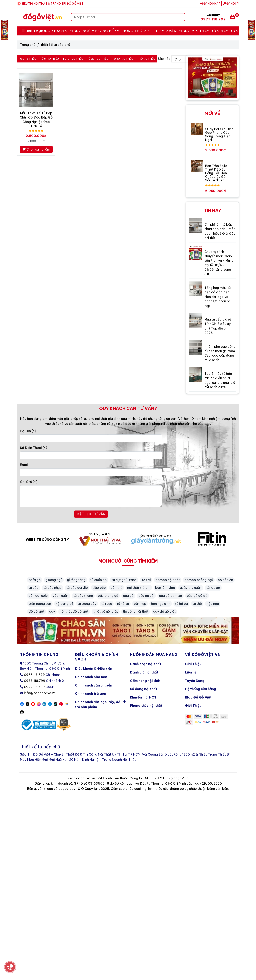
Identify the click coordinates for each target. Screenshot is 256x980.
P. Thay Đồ (207, 31)
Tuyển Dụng (195, 681)
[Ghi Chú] (91, 496)
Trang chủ (28, 45)
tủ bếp (34, 588)
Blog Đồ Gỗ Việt (198, 697)
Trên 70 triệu (146, 59)
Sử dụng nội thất (144, 689)
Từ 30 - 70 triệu (123, 59)
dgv (52, 611)
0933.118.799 (35, 681)
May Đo (229, 31)
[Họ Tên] (91, 438)
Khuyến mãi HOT (143, 697)
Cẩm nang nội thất (145, 681)
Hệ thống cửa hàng (200, 689)
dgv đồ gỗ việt (164, 611)
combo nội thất (168, 580)
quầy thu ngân (191, 588)
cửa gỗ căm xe (170, 596)
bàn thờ (116, 588)
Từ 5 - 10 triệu (49, 59)
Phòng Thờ (133, 31)
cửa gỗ (128, 596)
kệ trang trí (64, 604)
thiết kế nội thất (106, 611)
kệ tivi (146, 580)
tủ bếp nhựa (52, 588)
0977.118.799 (34, 675)
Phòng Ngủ (81, 31)
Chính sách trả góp (91, 694)
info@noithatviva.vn (40, 693)
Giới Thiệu (193, 664)
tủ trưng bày (87, 604)
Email (24, 465)
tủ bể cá (181, 604)
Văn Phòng (181, 31)
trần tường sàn (40, 604)
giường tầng (76, 580)
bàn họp (140, 604)
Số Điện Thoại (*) (33, 448)
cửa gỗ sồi (146, 596)
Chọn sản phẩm (36, 149)
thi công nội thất (136, 611)
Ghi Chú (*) (29, 482)
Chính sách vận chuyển (94, 685)
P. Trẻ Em (157, 31)
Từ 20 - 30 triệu (98, 59)
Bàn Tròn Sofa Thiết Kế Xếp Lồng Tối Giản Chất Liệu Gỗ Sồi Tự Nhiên (216, 173)
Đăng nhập (210, 4)
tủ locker (213, 588)
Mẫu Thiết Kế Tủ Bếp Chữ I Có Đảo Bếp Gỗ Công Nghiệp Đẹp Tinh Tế (36, 120)
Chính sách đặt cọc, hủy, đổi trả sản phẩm (100, 704)
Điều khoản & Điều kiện (94, 668)
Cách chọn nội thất (146, 664)
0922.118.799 (34, 687)
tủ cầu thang (83, 596)
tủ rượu (107, 604)
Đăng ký (231, 4)
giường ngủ (54, 580)
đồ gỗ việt (36, 611)
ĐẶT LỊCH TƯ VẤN (91, 514)
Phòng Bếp (107, 31)
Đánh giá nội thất (144, 672)
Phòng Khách (53, 31)
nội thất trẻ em (139, 588)
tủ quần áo (98, 580)
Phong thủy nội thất (146, 706)
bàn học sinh (161, 604)
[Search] (181, 17)
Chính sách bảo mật (91, 677)
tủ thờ (197, 604)
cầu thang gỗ (108, 596)
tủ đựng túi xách (124, 580)
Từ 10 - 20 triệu (73, 59)
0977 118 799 (213, 19)
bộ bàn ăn (225, 580)
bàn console (38, 596)
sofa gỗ (35, 580)
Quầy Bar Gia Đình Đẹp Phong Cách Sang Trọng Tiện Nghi (219, 134)
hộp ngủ (213, 604)
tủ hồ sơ (123, 604)
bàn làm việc (165, 588)
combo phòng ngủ (199, 580)
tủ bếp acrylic (77, 588)
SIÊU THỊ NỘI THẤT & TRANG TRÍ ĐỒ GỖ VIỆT (52, 4)
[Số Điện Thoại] (91, 455)
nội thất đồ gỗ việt (74, 611)
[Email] (91, 472)
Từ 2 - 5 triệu (27, 59)
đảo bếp (99, 588)
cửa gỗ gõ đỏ (197, 596)
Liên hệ (191, 672)
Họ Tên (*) (28, 431)
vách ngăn (61, 596)
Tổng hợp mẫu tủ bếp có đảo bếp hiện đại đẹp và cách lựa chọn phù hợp (218, 297)
